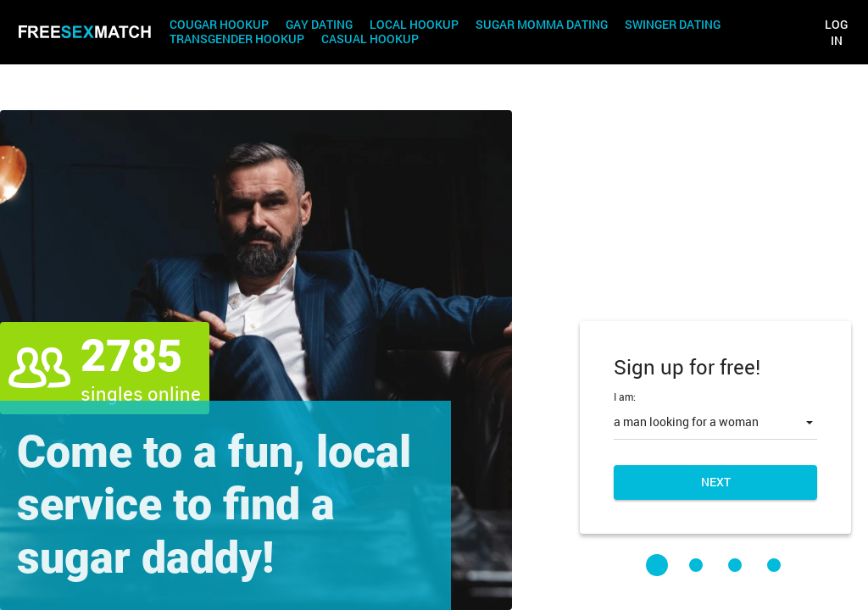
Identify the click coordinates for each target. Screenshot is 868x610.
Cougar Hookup (219, 25)
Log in (836, 32)
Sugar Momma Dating (542, 25)
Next (716, 482)
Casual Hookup (370, 39)
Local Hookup (414, 25)
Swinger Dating (673, 25)
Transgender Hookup (237, 39)
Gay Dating (319, 25)
